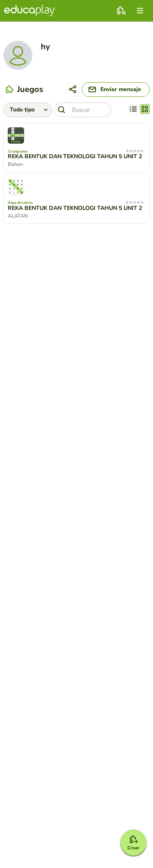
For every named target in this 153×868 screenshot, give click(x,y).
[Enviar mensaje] (116, 89)
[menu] (140, 11)
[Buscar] (82, 110)
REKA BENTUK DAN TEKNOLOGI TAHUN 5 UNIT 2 (75, 157)
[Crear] (133, 843)
